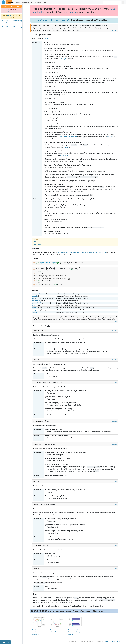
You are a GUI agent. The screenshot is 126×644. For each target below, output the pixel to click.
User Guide (25, 2)
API (32, 2)
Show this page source (112, 641)
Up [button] (11, 6)
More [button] (44, 2)
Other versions (11, 12)
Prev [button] (4, 6)
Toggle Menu (6, 642)
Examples (38, 2)
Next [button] (18, 6)
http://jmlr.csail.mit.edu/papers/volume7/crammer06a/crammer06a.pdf (82, 252)
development (69, 12)
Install (18, 2)
